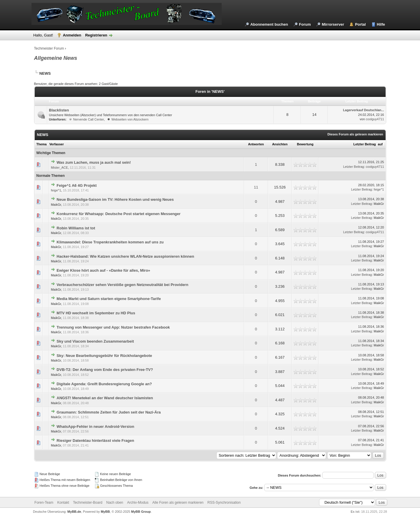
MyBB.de (74, 512)
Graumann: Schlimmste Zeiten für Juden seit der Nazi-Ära (109, 412)
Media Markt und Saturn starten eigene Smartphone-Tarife (109, 299)
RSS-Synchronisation (224, 503)
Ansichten (280, 144)
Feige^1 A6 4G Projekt (77, 185)
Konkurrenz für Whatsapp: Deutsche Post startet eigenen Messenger (119, 214)
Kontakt (63, 503)
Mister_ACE (59, 168)
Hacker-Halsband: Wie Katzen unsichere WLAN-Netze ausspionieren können (125, 256)
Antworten (256, 144)
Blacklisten (59, 110)
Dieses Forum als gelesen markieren (355, 134)
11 (256, 187)
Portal (360, 24)
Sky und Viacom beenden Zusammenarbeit (95, 341)
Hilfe (381, 24)
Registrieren (96, 35)
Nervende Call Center (89, 119)
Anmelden (72, 35)
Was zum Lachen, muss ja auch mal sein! (94, 162)
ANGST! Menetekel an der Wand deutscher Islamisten (105, 398)
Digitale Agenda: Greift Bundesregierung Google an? (104, 384)
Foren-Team (44, 503)
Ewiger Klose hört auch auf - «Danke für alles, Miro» (103, 270)
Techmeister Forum (49, 48)
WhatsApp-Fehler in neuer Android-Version (95, 427)
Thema (42, 144)
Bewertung (305, 144)
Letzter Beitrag (365, 144)
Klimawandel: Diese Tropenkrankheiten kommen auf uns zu (110, 242)
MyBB (105, 512)
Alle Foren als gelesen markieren (178, 503)
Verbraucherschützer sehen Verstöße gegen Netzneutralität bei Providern (123, 285)
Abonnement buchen (269, 24)
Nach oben (115, 503)
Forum (305, 24)
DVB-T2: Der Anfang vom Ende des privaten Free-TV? (105, 370)
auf (380, 144)
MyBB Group (141, 512)
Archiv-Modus (138, 503)
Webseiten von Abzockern (130, 119)
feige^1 (56, 190)
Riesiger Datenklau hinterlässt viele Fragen (95, 441)
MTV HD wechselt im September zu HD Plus (96, 313)
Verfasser (57, 144)
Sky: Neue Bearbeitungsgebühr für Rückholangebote (104, 356)
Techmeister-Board (88, 503)
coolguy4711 (375, 119)
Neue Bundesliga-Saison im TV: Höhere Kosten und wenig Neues (115, 199)
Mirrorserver (333, 24)
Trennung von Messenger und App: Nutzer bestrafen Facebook (113, 327)
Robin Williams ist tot (76, 228)
